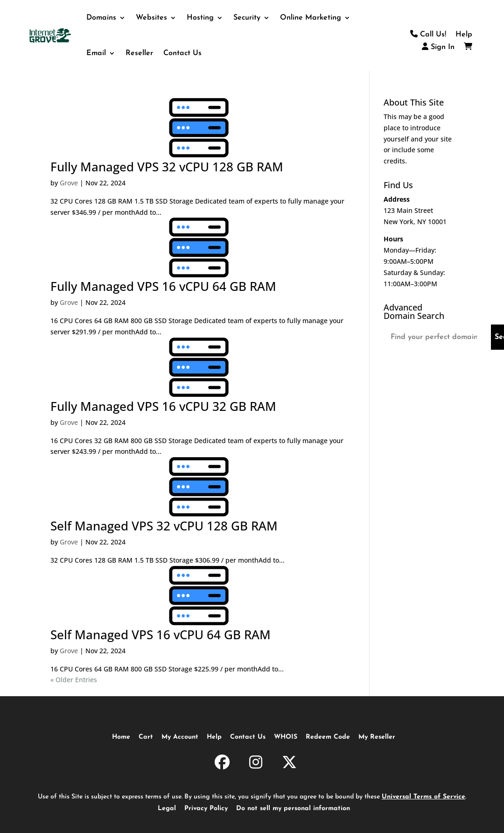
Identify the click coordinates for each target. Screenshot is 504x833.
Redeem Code (328, 737)
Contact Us (182, 53)
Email (96, 53)
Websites (151, 18)
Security (247, 18)
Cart (146, 737)
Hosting (200, 18)
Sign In (438, 47)
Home (121, 737)
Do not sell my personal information (293, 808)
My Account (180, 737)
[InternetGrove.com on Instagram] (256, 764)
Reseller (139, 53)
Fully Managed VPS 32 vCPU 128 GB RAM (167, 167)
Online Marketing (311, 18)
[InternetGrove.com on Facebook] (222, 764)
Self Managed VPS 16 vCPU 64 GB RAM (161, 635)
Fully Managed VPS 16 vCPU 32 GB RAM (163, 406)
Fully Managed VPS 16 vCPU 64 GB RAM (163, 286)
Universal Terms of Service (423, 797)
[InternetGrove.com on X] (289, 764)
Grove (69, 183)
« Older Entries (74, 680)
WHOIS (286, 737)
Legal (167, 808)
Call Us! (428, 35)
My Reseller (377, 737)
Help (464, 35)
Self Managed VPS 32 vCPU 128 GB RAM (164, 526)
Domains (101, 18)
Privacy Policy (206, 808)
